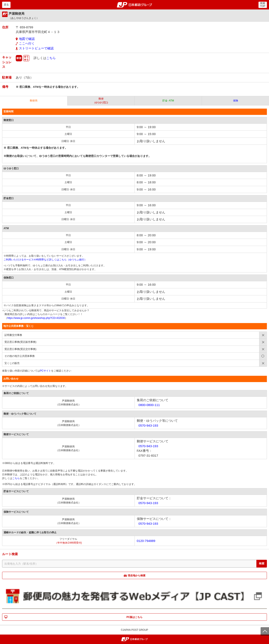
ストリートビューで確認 (36, 48)
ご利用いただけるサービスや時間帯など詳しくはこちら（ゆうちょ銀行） (45, 260)
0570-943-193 (148, 425)
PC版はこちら (135, 617)
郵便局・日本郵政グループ (135, 5)
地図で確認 (27, 39)
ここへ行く (27, 43)
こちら (51, 58)
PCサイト (45, 371)
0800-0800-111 (149, 405)
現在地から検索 (137, 576)
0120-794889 (146, 541)
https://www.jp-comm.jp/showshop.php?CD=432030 (36, 318)
